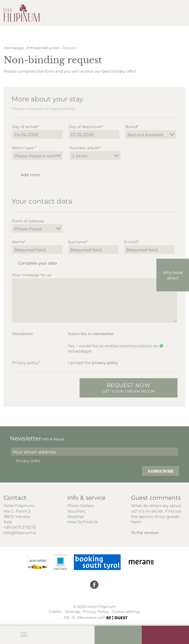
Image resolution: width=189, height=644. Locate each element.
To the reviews (145, 532)
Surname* (78, 242)
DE (67, 617)
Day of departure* (86, 126)
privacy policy (105, 363)
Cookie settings (126, 612)
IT (73, 617)
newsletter (103, 333)
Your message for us (32, 275)
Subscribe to (91, 333)
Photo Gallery (81, 505)
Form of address (28, 221)
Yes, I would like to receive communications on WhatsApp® (116, 349)
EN (80, 617)
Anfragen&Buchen (43, 48)
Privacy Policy (96, 612)
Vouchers (76, 511)
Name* (19, 242)
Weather (76, 516)
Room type (24, 148)
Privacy (28, 461)
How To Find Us (82, 522)
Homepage (14, 48)
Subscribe (161, 471)
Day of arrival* (25, 126)
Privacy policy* (26, 363)
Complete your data (34, 263)
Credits (55, 612)
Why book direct (173, 275)
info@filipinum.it (20, 533)
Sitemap (72, 612)
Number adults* (85, 148)
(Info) (35, 461)
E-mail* (131, 242)
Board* (132, 126)
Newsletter (23, 333)
